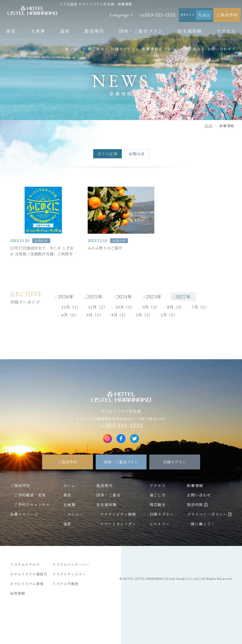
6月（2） (70, 315)
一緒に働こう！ (201, 524)
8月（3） (176, 307)
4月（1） (119, 315)
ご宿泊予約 (227, 15)
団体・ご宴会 (109, 495)
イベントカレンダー (118, 524)
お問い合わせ (220, 49)
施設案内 (94, 31)
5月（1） (95, 315)
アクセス (226, 31)
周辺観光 (96, 49)
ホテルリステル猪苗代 (29, 574)
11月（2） (98, 307)
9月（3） (151, 307)
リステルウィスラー (69, 574)
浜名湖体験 (190, 31)
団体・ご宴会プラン (141, 31)
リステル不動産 (66, 584)
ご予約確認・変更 (30, 495)
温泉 (65, 31)
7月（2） (200, 307)
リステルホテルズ (25, 564)
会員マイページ (24, 514)
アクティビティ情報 (118, 514)
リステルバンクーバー (71, 564)
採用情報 (18, 593)
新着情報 (150, 49)
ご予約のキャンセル (32, 504)
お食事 (38, 31)
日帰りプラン (123, 49)
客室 (11, 31)
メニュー (75, 514)
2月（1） (169, 315)
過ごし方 (73, 49)
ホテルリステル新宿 (27, 584)
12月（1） (71, 307)
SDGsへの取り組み (183, 49)
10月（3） (125, 307)
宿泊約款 (195, 504)
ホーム (69, 485)
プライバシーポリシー (207, 514)
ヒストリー (160, 524)
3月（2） (144, 315)
